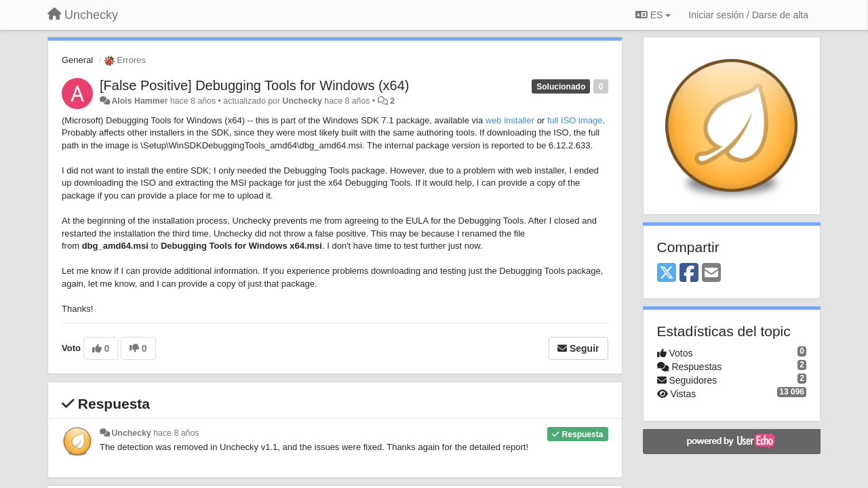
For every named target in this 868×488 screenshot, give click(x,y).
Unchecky (302, 101)
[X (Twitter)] (667, 273)
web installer (510, 120)
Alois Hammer (139, 101)
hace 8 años (176, 433)
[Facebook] (689, 273)
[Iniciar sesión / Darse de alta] (748, 15)
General (77, 60)
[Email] (711, 273)
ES (653, 15)
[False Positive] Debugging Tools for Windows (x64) (255, 85)
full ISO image (575, 120)
